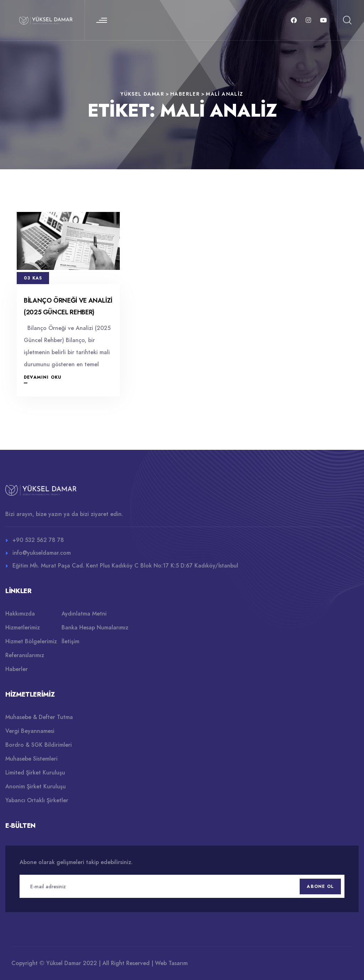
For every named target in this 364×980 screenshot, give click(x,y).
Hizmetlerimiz (23, 627)
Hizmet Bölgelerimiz (31, 641)
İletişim (70, 641)
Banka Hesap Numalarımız (95, 627)
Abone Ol (320, 886)
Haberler (17, 669)
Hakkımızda (20, 614)
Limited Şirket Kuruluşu (35, 773)
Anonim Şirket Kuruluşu (36, 786)
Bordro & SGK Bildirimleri (39, 745)
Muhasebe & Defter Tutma (39, 717)
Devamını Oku (43, 377)
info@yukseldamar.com (42, 553)
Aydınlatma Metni (84, 614)
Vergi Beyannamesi (30, 731)
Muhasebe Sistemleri (31, 759)
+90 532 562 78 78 (38, 540)
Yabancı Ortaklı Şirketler (37, 800)
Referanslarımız (25, 655)
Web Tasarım (171, 963)
